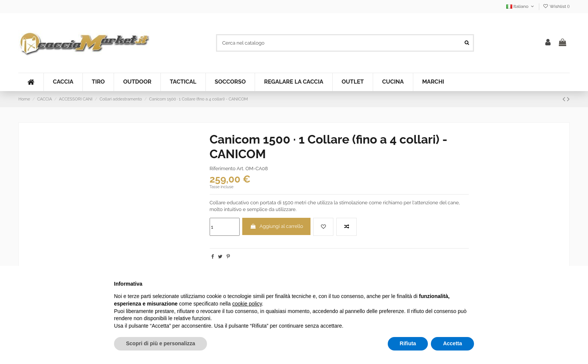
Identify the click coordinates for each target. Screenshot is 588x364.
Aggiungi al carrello (276, 226)
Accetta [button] (452, 343)
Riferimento (223, 169)
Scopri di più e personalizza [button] (160, 343)
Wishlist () (556, 6)
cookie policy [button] (247, 304)
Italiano (521, 6)
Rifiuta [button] (408, 343)
